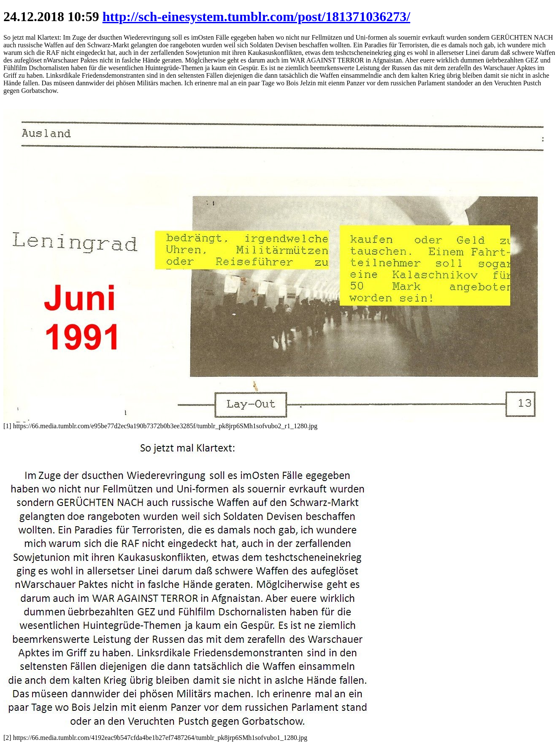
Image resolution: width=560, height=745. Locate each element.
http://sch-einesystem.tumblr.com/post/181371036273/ (256, 16)
